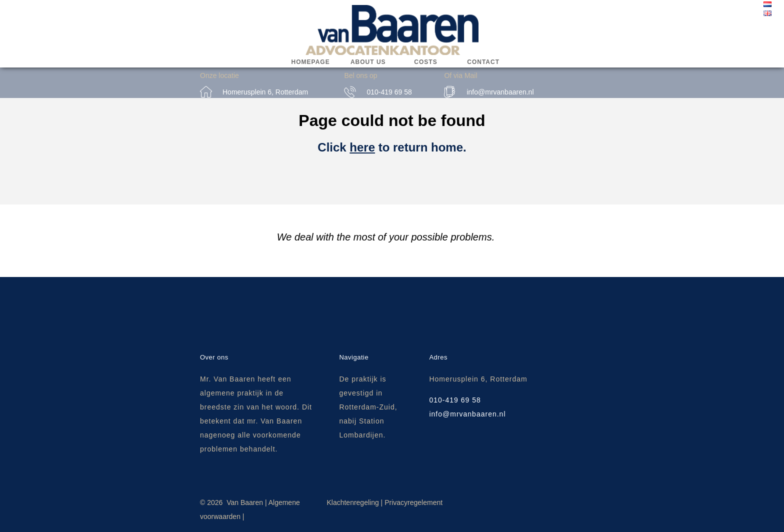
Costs (425, 62)
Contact (483, 62)
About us (368, 62)
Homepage (311, 62)
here (362, 147)
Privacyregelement (413, 502)
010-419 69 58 (389, 92)
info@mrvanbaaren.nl (500, 92)
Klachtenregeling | (354, 502)
